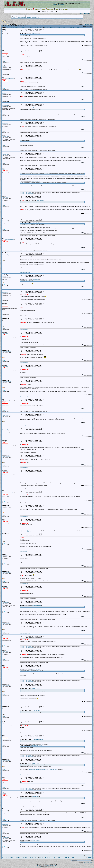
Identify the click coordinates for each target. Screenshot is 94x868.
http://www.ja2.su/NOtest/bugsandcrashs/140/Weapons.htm (42, 769)
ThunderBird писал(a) (37, 739)
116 (54, 27)
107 (34, 27)
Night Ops (9, 23)
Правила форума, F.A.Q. (25, 272)
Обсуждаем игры (9, 22)
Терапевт (28, 23)
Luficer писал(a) (36, 108)
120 (64, 27)
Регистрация (60, 5)
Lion (20, 23)
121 (66, 27)
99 (15, 27)
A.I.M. (5, 20)
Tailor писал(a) (36, 34)
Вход (54, 5)
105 (29, 27)
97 (12, 27)
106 (31, 27)
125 (75, 27)
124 (73, 27)
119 (61, 27)
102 (22, 27)
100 (17, 27)
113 (47, 27)
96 (10, 27)
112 (45, 27)
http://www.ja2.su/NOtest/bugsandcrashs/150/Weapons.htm (25, 17)
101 (20, 27)
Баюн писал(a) (36, 688)
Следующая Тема (88, 25)
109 (38, 27)
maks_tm (24, 23)
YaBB (40, 867)
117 (57, 27)
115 (52, 27)
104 (27, 27)
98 (13, 27)
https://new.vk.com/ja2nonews (26, 192)
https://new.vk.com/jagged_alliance (27, 193)
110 (40, 27)
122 (68, 27)
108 (36, 27)
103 (24, 27)
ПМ (18, 23)
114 (50, 27)
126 (78, 27)
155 (82, 27)
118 (59, 27)
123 (71, 27)
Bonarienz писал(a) (37, 605)
